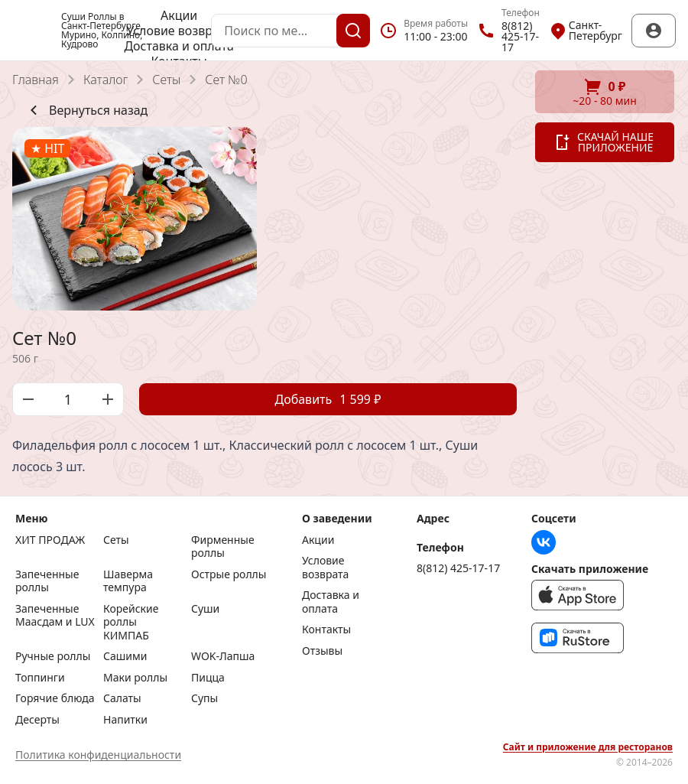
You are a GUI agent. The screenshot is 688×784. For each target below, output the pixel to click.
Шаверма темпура (128, 581)
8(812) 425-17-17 (458, 568)
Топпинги (40, 678)
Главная (36, 80)
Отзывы (322, 651)
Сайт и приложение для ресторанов (588, 747)
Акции (179, 15)
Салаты (122, 698)
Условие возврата (179, 31)
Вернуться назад (86, 110)
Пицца (208, 678)
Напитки (125, 720)
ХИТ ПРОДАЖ (50, 540)
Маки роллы (135, 678)
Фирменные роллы (223, 547)
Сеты (166, 80)
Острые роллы (229, 574)
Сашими (125, 656)
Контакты (326, 629)
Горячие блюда (55, 698)
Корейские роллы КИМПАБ (131, 622)
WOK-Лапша (223, 656)
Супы (204, 698)
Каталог (105, 80)
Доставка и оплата (178, 46)
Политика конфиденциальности (98, 755)
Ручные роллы (53, 656)
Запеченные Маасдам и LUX (55, 616)
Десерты (37, 720)
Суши (205, 609)
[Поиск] (353, 31)
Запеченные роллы (47, 581)
